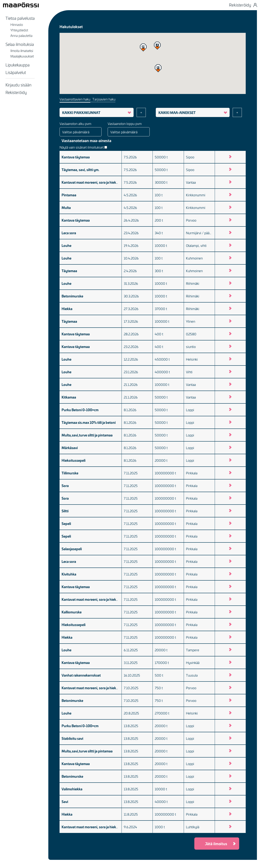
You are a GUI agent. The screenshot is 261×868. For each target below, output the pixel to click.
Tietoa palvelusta (20, 18)
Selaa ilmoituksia (20, 44)
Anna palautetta (21, 35)
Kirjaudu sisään (18, 85)
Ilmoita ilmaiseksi (22, 51)
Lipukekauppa (18, 65)
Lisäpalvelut (16, 72)
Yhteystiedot (19, 30)
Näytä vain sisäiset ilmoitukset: (83, 147)
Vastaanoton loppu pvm (125, 124)
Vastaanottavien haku (75, 99)
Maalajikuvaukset (22, 56)
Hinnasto (17, 24)
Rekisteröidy (16, 92)
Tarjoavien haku (104, 99)
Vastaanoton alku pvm (75, 124)
